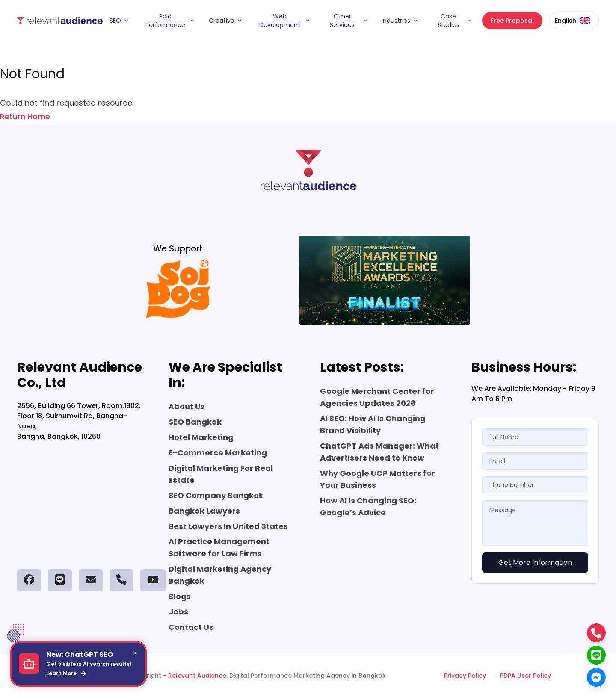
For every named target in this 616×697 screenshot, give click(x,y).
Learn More (67, 673)
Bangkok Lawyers (204, 511)
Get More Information (535, 563)
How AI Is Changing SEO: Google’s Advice (368, 507)
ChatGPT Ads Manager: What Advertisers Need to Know (379, 452)
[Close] (135, 653)
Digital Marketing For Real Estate (221, 474)
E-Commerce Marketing (218, 453)
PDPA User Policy (526, 676)
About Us (187, 406)
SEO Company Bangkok (216, 495)
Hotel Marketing (201, 437)
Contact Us (191, 627)
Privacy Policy (465, 676)
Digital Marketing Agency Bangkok (220, 575)
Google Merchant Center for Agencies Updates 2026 (377, 397)
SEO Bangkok (195, 422)
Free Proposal (512, 21)
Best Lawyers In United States (228, 526)
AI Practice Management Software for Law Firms (219, 548)
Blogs (180, 596)
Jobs (178, 612)
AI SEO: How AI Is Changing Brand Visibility (373, 424)
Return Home (25, 117)
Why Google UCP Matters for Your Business (378, 479)
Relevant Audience (197, 676)
